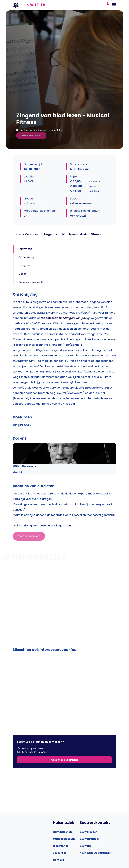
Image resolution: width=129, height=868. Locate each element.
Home (17, 234)
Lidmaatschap (62, 832)
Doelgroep (25, 265)
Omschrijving (26, 257)
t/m (33, 203)
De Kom (28, 181)
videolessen (64, 318)
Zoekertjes (60, 853)
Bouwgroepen (88, 832)
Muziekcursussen (64, 839)
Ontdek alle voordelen (64, 760)
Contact (58, 860)
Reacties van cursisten (32, 282)
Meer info (18, 472)
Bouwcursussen (90, 839)
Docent (23, 274)
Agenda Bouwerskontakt (96, 853)
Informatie (26, 249)
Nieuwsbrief (60, 846)
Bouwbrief (86, 846)
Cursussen (32, 234)
